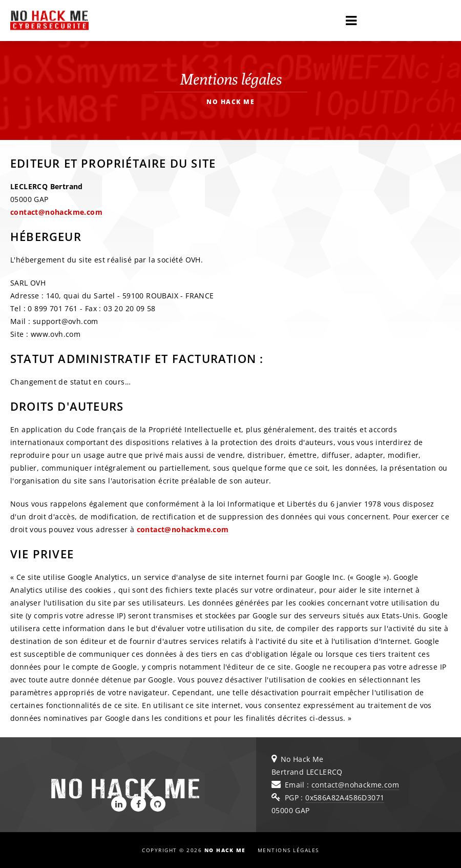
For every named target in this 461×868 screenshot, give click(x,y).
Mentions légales (288, 850)
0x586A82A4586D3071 (345, 798)
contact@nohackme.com (56, 212)
